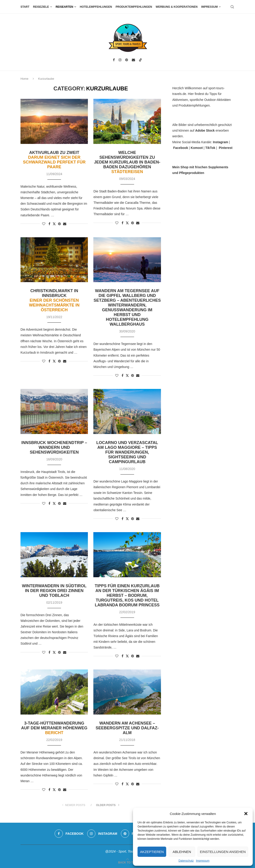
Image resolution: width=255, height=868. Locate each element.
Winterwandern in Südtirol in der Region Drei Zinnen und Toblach (54, 591)
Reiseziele (41, 7)
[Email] (133, 60)
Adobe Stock (205, 130)
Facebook (181, 148)
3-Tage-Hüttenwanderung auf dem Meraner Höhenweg (54, 728)
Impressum (203, 861)
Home (24, 79)
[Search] (232, 7)
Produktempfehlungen (134, 7)
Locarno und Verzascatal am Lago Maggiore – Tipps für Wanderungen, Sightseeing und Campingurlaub (127, 452)
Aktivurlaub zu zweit (54, 160)
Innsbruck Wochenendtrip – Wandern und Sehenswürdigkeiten (54, 447)
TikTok (210, 148)
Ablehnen (182, 852)
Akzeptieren (152, 852)
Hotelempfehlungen (96, 7)
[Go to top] (127, 862)
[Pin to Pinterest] (59, 224)
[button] (246, 814)
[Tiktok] (140, 60)
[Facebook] (114, 60)
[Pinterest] (127, 60)
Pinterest (226, 148)
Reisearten (64, 7)
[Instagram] (120, 60)
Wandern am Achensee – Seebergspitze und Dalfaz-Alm (127, 728)
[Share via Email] (65, 224)
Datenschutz (186, 861)
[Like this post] (44, 224)
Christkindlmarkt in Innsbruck (54, 300)
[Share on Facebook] (49, 224)
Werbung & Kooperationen (177, 7)
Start (25, 7)
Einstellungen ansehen (223, 852)
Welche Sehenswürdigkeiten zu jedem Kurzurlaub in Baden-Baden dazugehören (127, 162)
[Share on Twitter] (54, 224)
